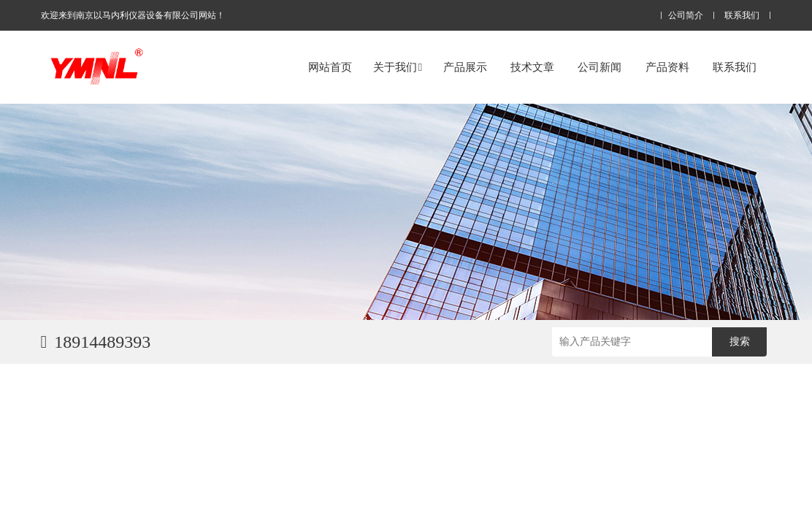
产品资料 (667, 67)
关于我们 (398, 67)
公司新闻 (600, 67)
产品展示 (465, 67)
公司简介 (686, 16)
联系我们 (742, 16)
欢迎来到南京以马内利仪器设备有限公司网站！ (133, 15)
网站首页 (330, 67)
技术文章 (532, 67)
